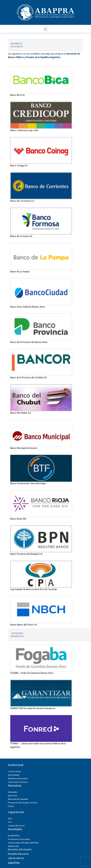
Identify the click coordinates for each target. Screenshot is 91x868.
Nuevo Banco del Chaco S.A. (24, 625)
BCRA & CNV (13, 846)
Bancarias (13, 796)
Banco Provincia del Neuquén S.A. (26, 554)
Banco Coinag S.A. (19, 166)
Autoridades (14, 775)
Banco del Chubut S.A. (21, 413)
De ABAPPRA (14, 836)
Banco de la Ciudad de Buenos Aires (28, 307)
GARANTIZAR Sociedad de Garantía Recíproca (33, 708)
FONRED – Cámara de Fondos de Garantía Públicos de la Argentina (38, 745)
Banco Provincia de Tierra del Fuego (28, 483)
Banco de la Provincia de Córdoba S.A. (29, 378)
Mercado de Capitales (18, 799)
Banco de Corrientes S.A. (22, 201)
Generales (13, 792)
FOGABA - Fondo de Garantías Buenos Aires (32, 673)
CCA (10, 822)
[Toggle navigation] (45, 29)
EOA (10, 819)
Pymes (11, 806)
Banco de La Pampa (20, 272)
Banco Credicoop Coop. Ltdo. (24, 130)
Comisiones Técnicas (18, 782)
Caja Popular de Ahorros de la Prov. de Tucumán (34, 589)
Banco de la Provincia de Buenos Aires (29, 342)
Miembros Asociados (18, 779)
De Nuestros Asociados (19, 839)
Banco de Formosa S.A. (21, 236)
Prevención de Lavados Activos (23, 803)
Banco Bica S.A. (18, 95)
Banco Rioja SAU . (19, 519)
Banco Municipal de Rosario (24, 448)
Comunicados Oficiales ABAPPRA (23, 843)
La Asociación (15, 771)
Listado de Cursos (16, 826)
